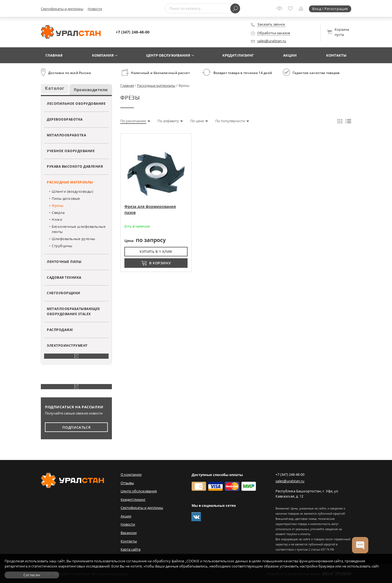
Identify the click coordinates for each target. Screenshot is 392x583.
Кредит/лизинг (238, 55)
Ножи (57, 219)
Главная (54, 55)
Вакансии (129, 533)
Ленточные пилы (64, 262)
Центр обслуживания (168, 55)
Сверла (58, 213)
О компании (131, 474)
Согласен (32, 575)
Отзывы (127, 483)
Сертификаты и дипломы (62, 9)
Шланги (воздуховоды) (72, 191)
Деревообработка (65, 119)
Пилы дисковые (66, 198)
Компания (103, 55)
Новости (95, 9)
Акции (290, 55)
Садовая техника (64, 277)
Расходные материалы (70, 182)
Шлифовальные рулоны (73, 239)
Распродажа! (60, 330)
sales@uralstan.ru (272, 41)
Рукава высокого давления (75, 166)
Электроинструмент (67, 345)
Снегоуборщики (64, 293)
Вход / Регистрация (330, 9)
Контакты (336, 55)
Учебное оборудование (71, 151)
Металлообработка (66, 135)
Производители (91, 90)
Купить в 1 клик (156, 251)
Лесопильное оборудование (76, 103)
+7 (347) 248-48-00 (133, 32)
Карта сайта (131, 549)
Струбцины (62, 246)
